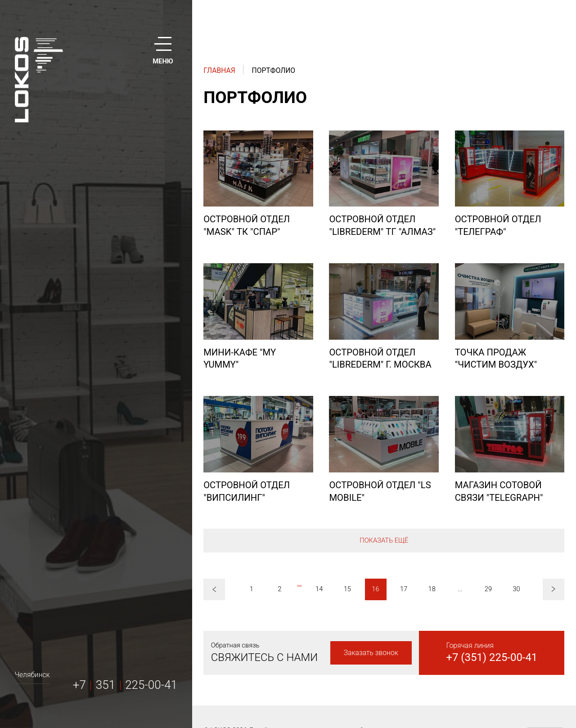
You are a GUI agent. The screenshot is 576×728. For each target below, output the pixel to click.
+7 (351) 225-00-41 (492, 657)
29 (488, 589)
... (299, 583)
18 (432, 589)
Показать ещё (384, 540)
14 (319, 589)
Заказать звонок (371, 653)
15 (347, 589)
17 (404, 589)
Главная (219, 70)
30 (516, 589)
